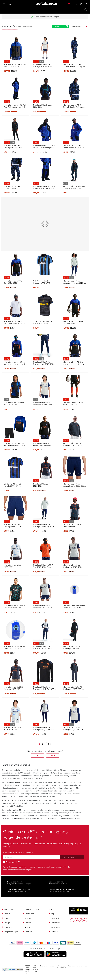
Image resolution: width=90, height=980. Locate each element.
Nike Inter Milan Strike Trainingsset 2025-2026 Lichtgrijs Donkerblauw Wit (44, 607)
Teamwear (54, 932)
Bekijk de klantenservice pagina (19, 884)
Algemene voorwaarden (61, 967)
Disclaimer (44, 966)
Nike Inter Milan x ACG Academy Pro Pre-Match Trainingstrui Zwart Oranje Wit (45, 444)
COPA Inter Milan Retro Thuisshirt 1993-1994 (42, 282)
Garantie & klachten (32, 909)
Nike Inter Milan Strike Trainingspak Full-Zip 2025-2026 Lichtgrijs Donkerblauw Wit (44, 526)
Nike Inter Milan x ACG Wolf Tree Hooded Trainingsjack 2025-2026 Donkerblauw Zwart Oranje (44, 147)
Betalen (7, 918)
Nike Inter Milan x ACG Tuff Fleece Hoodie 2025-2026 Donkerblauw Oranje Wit (73, 147)
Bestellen (7, 914)
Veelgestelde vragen (11, 932)
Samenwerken (56, 923)
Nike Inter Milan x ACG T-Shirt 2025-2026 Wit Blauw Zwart (15, 323)
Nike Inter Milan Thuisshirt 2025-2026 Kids (14, 404)
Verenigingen (55, 927)
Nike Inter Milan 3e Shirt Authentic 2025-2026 (13, 688)
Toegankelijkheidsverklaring (78, 966)
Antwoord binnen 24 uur (58, 884)
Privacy (52, 966)
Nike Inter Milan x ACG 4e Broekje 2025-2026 (73, 404)
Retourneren (8, 927)
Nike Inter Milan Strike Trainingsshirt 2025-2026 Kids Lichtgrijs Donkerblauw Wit (45, 404)
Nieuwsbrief (55, 918)
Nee (53, 756)
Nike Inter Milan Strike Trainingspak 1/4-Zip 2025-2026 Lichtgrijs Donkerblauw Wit (44, 729)
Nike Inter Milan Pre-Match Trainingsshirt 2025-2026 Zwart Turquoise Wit (15, 607)
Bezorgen (7, 923)
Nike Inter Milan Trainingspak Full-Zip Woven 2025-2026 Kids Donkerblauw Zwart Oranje (74, 187)
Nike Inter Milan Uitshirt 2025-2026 (13, 566)
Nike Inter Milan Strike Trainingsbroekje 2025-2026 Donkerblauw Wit (15, 526)
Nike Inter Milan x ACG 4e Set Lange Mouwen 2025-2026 (14, 444)
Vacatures (28, 932)
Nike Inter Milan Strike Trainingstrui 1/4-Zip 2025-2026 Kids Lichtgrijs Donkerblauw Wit (73, 729)
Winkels (28, 927)
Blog (52, 914)
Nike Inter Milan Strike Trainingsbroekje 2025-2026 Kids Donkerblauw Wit (74, 485)
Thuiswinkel (20, 970)
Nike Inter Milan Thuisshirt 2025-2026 (43, 106)
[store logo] (45, 4)
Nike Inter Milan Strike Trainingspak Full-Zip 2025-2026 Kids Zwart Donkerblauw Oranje (15, 147)
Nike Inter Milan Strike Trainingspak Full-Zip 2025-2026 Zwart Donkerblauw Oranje (73, 647)
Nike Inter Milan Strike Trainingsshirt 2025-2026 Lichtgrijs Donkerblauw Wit (73, 566)
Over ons (28, 918)
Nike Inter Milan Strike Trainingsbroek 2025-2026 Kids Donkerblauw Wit (44, 363)
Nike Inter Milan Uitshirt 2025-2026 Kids (13, 729)
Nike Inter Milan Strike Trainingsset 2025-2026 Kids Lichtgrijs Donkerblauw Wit (44, 66)
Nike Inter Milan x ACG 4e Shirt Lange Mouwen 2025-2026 (15, 363)
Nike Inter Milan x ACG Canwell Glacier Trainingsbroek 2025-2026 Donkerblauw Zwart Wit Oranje (14, 187)
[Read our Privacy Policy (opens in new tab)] (19, 862)
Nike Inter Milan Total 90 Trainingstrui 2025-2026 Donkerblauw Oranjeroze (73, 444)
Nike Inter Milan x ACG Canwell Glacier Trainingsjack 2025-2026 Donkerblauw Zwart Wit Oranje (74, 106)
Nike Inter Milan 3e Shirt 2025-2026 (43, 485)
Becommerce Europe (5, 970)
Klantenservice (9, 909)
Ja (37, 756)
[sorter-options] (79, 26)
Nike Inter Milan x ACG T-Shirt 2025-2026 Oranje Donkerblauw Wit (43, 566)
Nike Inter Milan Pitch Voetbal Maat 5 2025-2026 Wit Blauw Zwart (16, 647)
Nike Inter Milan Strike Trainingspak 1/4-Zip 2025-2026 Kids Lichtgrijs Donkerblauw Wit (44, 647)
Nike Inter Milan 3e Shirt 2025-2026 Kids (72, 526)
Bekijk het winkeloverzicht (59, 891)
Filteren (60, 26)
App (52, 909)
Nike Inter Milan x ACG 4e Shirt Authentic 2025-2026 (73, 363)
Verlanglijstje (81, 4)
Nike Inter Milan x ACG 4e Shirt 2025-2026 (14, 282)
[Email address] (31, 857)
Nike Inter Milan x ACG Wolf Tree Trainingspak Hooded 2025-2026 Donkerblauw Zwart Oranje (15, 106)
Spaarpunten (29, 914)
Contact (28, 923)
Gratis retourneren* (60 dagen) (47, 17)
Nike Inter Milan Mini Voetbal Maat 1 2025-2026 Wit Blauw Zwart (74, 607)
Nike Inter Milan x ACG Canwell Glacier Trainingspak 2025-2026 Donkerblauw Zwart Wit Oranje (74, 66)
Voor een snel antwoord (17, 891)
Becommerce (13, 970)
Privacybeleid (11, 862)
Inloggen (76, 4)
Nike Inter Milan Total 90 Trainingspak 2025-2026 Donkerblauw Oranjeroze (73, 688)
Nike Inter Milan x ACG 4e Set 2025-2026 (73, 323)
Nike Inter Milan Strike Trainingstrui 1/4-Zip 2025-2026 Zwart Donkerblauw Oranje (44, 688)
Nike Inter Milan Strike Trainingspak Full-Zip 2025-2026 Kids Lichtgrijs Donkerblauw (73, 282)
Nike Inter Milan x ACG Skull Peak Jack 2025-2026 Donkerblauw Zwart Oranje (15, 66)
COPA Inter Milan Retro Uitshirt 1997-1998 (42, 323)
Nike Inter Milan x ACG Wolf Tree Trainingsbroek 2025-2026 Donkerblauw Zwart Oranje (44, 187)
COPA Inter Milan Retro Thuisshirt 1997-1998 (13, 485)
